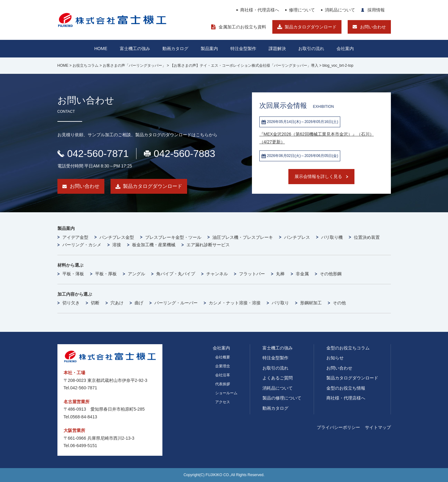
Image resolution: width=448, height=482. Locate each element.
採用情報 (376, 10)
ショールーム (226, 393)
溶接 (117, 245)
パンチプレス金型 (117, 237)
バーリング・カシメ (82, 245)
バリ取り (280, 303)
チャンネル (217, 274)
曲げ (139, 303)
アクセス (223, 402)
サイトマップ (378, 427)
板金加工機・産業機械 (154, 245)
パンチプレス (297, 237)
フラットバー (252, 274)
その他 (339, 303)
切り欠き (71, 303)
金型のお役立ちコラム (348, 348)
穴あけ (117, 303)
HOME (101, 49)
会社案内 (345, 49)
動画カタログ (175, 49)
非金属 (302, 274)
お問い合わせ (373, 27)
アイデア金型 (75, 237)
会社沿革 (223, 375)
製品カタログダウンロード (311, 27)
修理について (302, 10)
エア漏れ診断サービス (208, 245)
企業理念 (223, 366)
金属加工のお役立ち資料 (242, 27)
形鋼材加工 (311, 303)
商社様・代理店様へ (260, 10)
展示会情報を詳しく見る (318, 176)
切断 (95, 303)
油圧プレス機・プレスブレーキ (243, 237)
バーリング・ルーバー (176, 303)
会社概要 (223, 357)
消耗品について (340, 10)
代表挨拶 (223, 384)
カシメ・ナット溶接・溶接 (235, 303)
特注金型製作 (275, 358)
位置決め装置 (367, 237)
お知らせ (335, 358)
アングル (136, 274)
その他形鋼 (331, 274)
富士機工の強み (278, 348)
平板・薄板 (73, 274)
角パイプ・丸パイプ (176, 274)
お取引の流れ (275, 368)
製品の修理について (282, 398)
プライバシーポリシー (338, 427)
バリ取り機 (332, 237)
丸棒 (280, 274)
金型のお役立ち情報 (346, 388)
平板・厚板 (106, 274)
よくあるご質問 (278, 378)
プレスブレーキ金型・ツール (173, 237)
